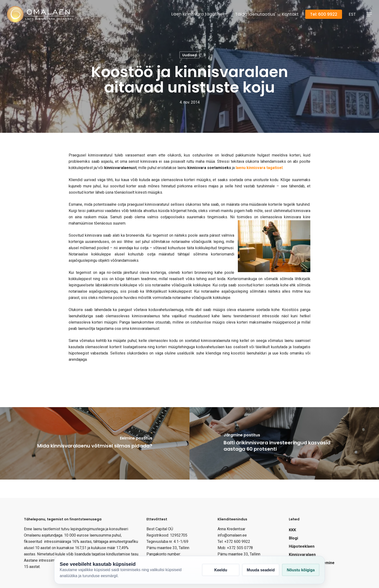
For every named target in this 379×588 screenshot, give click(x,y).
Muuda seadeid (261, 570)
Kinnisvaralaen (302, 555)
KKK (292, 530)
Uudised (189, 55)
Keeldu (221, 570)
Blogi (293, 538)
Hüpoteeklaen (302, 546)
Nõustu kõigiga (301, 570)
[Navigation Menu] (369, 14)
